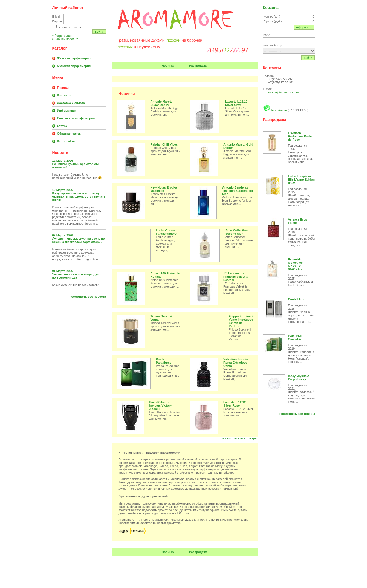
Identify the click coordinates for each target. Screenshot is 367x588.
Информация (67, 111)
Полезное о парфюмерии (76, 118)
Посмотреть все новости (88, 297)
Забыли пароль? (65, 39)
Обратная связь (69, 134)
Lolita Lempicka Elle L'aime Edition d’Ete (301, 179)
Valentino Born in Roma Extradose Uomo (236, 363)
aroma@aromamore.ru (284, 92)
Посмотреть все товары (240, 438)
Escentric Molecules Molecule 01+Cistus (295, 264)
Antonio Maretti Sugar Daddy (162, 103)
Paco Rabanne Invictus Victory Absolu (161, 405)
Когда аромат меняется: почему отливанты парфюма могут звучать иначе (79, 196)
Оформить (304, 27)
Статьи (62, 126)
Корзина (271, 8)
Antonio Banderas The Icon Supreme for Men (238, 191)
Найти (308, 58)
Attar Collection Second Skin (236, 232)
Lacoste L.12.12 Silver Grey (236, 103)
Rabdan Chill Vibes (164, 144)
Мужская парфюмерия (74, 66)
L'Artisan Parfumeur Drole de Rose (300, 136)
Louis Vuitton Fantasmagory (166, 232)
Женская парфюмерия (74, 58)
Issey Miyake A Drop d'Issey (299, 378)
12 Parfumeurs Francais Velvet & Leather (236, 277)
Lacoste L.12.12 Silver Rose (235, 404)
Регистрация (62, 36)
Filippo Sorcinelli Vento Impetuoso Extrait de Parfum (241, 321)
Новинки (168, 66)
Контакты (64, 95)
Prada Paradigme (164, 361)
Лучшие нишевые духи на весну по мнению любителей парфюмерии (78, 240)
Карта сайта (66, 141)
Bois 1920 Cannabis (295, 338)
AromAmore (279, 110)
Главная (63, 88)
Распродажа (198, 66)
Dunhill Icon (297, 299)
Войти (99, 31)
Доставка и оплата (71, 103)
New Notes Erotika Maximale (164, 189)
